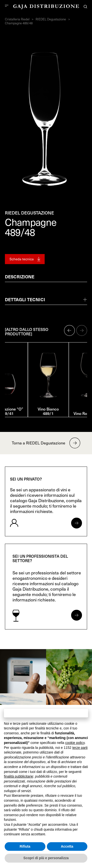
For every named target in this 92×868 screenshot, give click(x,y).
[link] (23, 671)
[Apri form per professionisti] (77, 615)
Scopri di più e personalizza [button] (46, 858)
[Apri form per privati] (77, 523)
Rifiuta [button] (25, 846)
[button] (69, 330)
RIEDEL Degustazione (51, 19)
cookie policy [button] (75, 743)
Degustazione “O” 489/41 (26, 411)
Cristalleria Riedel (17, 19)
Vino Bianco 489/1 (66, 413)
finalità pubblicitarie (19, 776)
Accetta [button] (67, 846)
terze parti (80, 748)
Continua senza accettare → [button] (46, 713)
